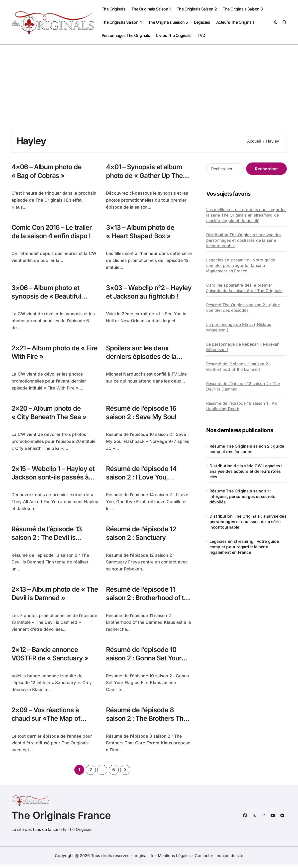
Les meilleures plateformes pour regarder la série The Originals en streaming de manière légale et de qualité (246, 215)
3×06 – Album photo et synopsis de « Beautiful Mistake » (47, 297)
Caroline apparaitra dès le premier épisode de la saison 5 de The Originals (244, 288)
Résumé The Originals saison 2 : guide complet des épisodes (243, 308)
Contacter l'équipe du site (219, 859)
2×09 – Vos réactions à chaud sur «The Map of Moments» (47, 722)
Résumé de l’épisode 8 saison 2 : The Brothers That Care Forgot (149, 722)
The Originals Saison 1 (151, 9)
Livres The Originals (174, 35)
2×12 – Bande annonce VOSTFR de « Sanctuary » (51, 657)
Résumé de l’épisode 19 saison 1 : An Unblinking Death (242, 406)
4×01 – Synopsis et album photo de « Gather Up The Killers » (145, 176)
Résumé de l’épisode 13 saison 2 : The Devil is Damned (47, 540)
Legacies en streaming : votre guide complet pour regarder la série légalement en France (241, 265)
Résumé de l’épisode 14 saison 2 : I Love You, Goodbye (142, 479)
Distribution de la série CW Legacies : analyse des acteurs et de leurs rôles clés (246, 471)
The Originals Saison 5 (168, 22)
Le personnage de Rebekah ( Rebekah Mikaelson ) (243, 347)
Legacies (202, 22)
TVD (201, 35)
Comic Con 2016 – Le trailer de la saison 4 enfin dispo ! (53, 232)
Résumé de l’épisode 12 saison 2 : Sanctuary (141, 535)
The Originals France (61, 819)
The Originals (114, 9)
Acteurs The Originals (235, 22)
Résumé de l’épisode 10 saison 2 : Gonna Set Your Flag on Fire (145, 661)
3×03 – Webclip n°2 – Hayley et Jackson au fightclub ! (139, 297)
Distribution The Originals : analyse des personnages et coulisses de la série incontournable (244, 240)
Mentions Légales (175, 859)
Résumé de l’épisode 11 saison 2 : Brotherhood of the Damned (144, 600)
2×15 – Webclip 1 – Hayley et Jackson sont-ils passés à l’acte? (54, 479)
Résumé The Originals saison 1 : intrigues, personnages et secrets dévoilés (243, 496)
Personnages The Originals (126, 35)
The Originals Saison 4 (122, 22)
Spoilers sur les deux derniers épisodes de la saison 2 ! (141, 358)
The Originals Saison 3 (243, 9)
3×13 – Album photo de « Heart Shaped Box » (141, 232)
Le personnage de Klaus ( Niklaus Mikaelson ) (239, 327)
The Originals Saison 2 (197, 9)
